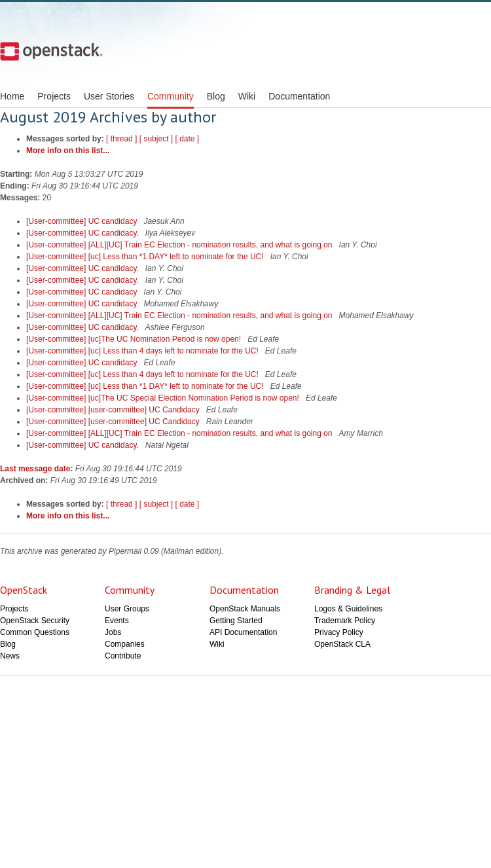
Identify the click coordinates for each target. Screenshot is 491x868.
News (10, 656)
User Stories (109, 96)
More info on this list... (68, 151)
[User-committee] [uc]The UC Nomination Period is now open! (135, 339)
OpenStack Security (35, 621)
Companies (125, 644)
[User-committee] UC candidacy (83, 221)
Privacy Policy (339, 632)
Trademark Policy (345, 621)
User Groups (127, 609)
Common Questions (35, 632)
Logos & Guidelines (348, 609)
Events (117, 621)
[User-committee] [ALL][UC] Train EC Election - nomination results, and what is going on (180, 245)
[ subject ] (156, 139)
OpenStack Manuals (245, 609)
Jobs (113, 632)
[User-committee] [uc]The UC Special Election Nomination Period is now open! (164, 398)
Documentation (299, 96)
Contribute (123, 656)
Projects (54, 96)
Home (12, 96)
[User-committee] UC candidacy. (83, 233)
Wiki (247, 96)
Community (171, 96)
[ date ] (187, 139)
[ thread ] (121, 139)
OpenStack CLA (342, 644)
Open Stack (51, 51)
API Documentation (243, 632)
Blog (216, 96)
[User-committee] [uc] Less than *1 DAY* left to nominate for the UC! (146, 257)
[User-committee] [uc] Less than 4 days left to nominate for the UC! (143, 351)
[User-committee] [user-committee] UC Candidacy (114, 410)
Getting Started (236, 621)
